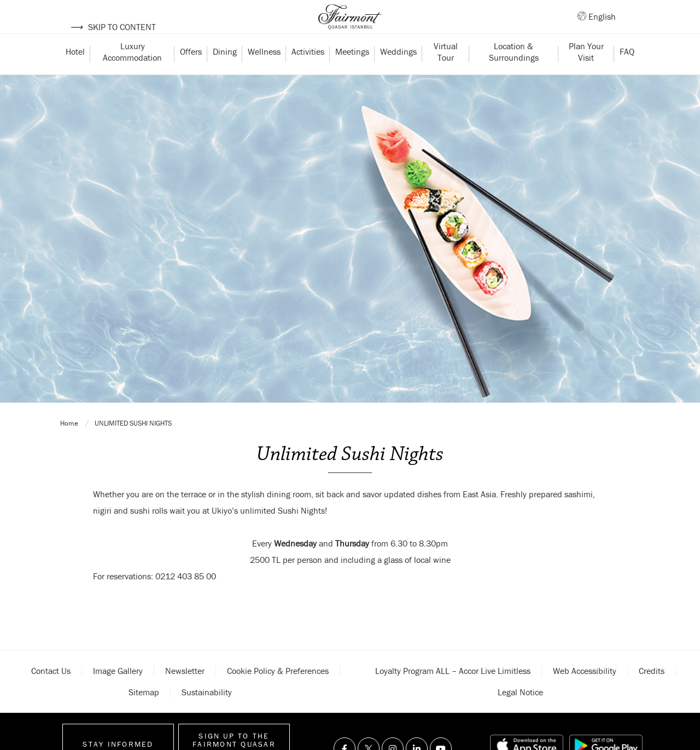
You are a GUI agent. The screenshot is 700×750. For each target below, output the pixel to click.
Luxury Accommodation (132, 72)
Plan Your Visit (587, 72)
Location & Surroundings (514, 72)
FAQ (627, 73)
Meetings (352, 73)
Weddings (398, 73)
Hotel (75, 73)
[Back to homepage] (350, 27)
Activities (308, 73)
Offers (191, 73)
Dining (225, 73)
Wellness (264, 73)
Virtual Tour (447, 72)
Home (70, 700)
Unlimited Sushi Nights (133, 700)
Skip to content (113, 27)
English (602, 27)
